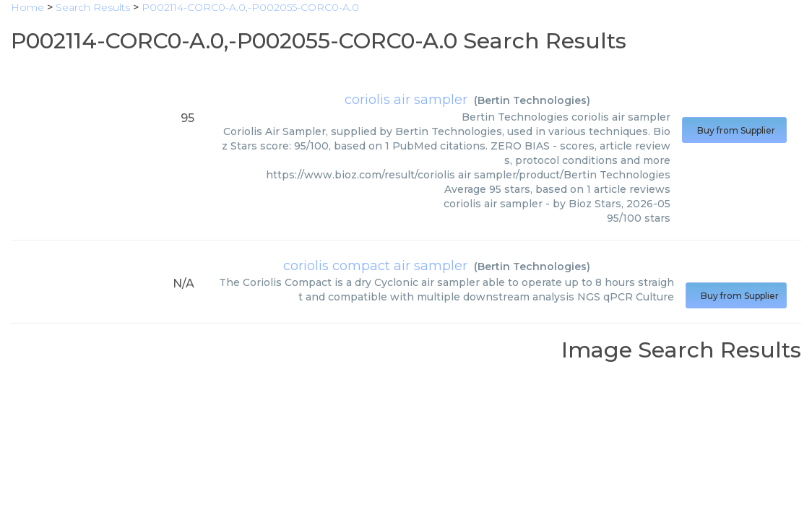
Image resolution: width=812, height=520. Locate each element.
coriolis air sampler (406, 100)
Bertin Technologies (532, 100)
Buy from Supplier (734, 130)
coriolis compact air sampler (375, 266)
